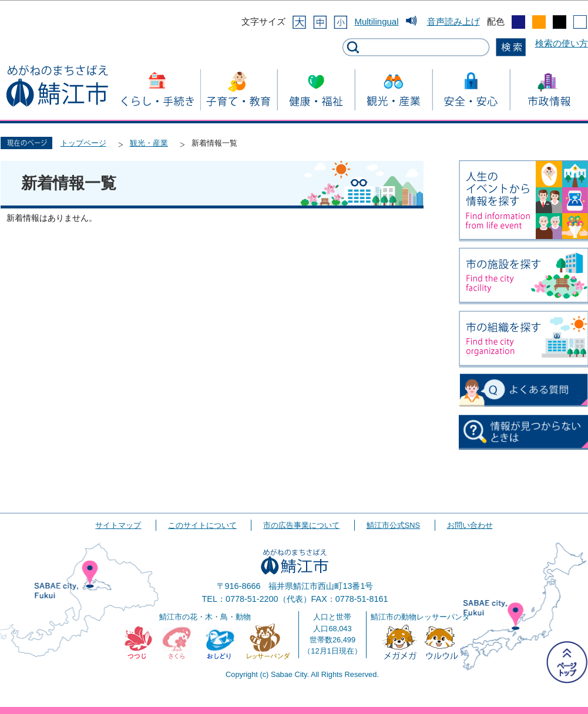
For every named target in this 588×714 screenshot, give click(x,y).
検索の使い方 (562, 43)
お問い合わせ (470, 525)
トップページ (83, 143)
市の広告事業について (301, 525)
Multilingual (376, 21)
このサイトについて (202, 525)
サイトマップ (118, 525)
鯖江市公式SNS (393, 525)
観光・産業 (149, 143)
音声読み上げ (453, 21)
